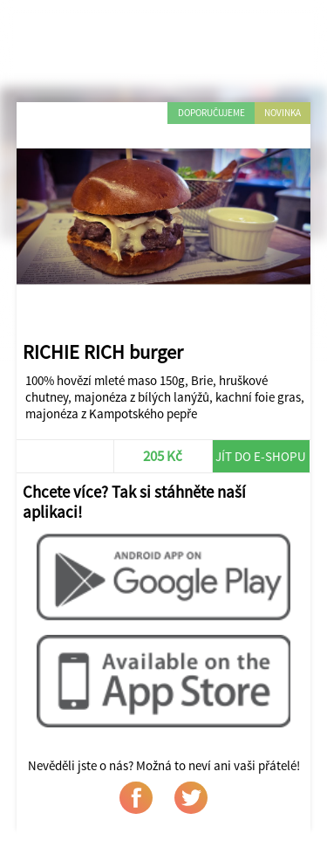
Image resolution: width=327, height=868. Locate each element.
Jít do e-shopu (261, 456)
